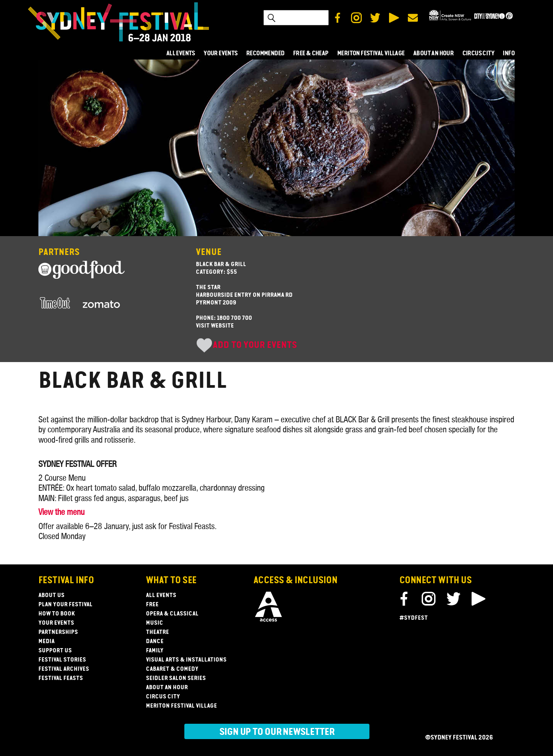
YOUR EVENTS (220, 54)
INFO (509, 54)
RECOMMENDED (265, 54)
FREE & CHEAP (311, 54)
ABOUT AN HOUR (433, 54)
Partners (59, 253)
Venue (209, 253)
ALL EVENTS (181, 54)
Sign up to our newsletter (277, 732)
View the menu (61, 512)
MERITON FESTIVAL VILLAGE (371, 54)
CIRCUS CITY (478, 54)
